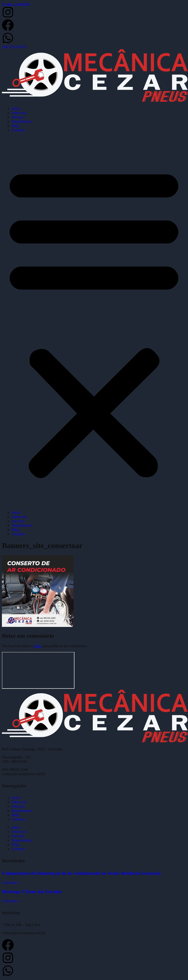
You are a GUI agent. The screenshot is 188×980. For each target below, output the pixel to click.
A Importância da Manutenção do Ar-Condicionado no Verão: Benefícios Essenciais (81, 873)
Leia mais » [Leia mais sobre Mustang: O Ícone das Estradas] (11, 901)
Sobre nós (19, 113)
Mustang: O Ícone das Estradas (32, 892)
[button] (94, 321)
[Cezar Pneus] (38, 670)
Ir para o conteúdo (16, 4)
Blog (15, 126)
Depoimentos (22, 121)
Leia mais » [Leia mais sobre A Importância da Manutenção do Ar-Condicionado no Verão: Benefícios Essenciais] (11, 882)
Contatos (18, 130)
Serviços (18, 117)
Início (16, 109)
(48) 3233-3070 (14, 47)
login (38, 646)
